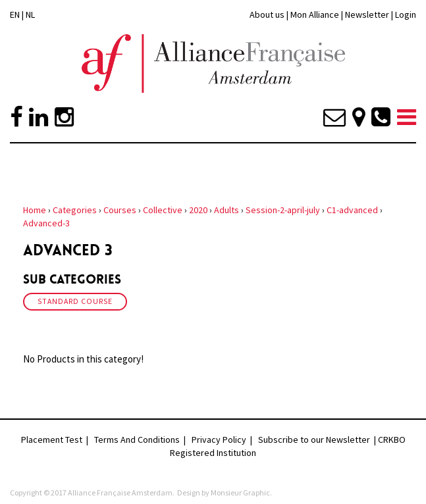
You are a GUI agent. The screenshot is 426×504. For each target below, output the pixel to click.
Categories (75, 210)
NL (30, 14)
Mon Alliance (315, 14)
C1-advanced (352, 210)
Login (406, 14)
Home (35, 210)
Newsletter (368, 14)
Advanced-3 (46, 223)
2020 (198, 210)
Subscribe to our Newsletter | (318, 440)
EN (15, 14)
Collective (163, 210)
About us (267, 14)
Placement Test (52, 440)
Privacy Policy (219, 440)
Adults (226, 210)
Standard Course (75, 301)
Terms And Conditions (137, 440)
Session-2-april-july (283, 210)
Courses (120, 210)
